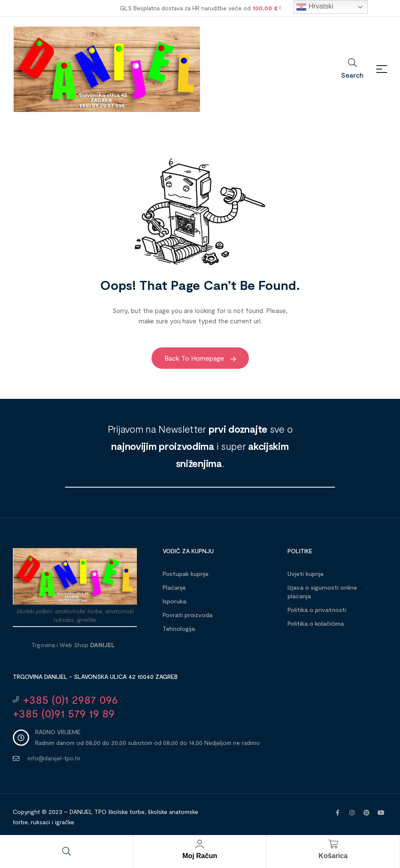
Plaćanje (174, 587)
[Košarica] (333, 844)
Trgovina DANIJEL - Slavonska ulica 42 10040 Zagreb (95, 677)
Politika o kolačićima (316, 623)
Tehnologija (179, 628)
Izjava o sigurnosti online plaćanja (322, 592)
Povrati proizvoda (188, 615)
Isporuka (174, 601)
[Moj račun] (200, 844)
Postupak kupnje (186, 574)
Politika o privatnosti (317, 610)
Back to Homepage (200, 358)
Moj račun (200, 856)
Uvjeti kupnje (306, 574)
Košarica (333, 856)
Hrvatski (315, 7)
